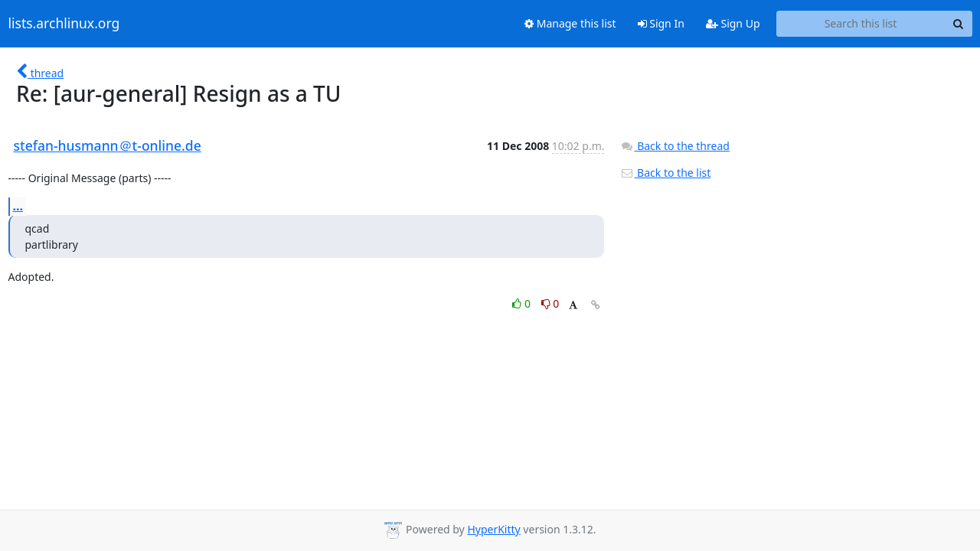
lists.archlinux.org (64, 24)
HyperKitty (493, 529)
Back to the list (665, 173)
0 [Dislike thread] (550, 303)
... (18, 206)
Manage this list (570, 23)
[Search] (959, 24)
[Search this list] (861, 24)
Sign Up (733, 23)
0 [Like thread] (523, 303)
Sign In (661, 23)
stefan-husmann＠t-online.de (108, 145)
